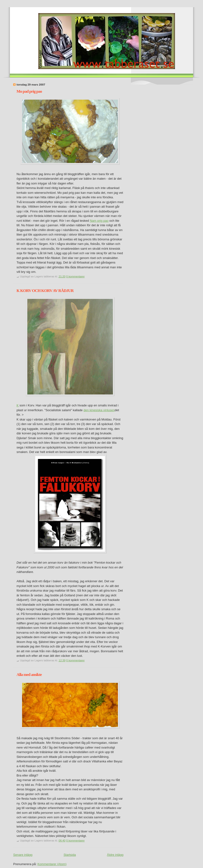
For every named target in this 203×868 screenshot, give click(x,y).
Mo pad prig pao (29, 91)
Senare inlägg (23, 855)
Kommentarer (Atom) (52, 864)
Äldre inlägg (115, 855)
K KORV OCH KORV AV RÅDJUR (45, 291)
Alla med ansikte (29, 675)
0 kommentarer (75, 276)
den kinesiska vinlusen (99, 410)
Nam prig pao (99, 221)
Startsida (70, 855)
